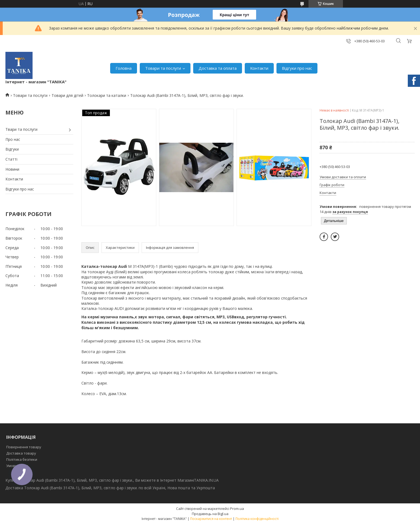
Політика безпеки (22, 459)
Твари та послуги (21, 129)
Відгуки (12, 149)
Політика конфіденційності (257, 519)
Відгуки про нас (297, 68)
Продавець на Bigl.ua (210, 514)
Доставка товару (21, 453)
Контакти (259, 68)
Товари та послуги (163, 68)
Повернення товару (24, 447)
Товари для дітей (67, 95)
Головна (124, 68)
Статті (11, 159)
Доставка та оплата (218, 68)
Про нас (13, 139)
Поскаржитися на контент (211, 519)
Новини (12, 169)
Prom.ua (237, 509)
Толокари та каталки (107, 95)
